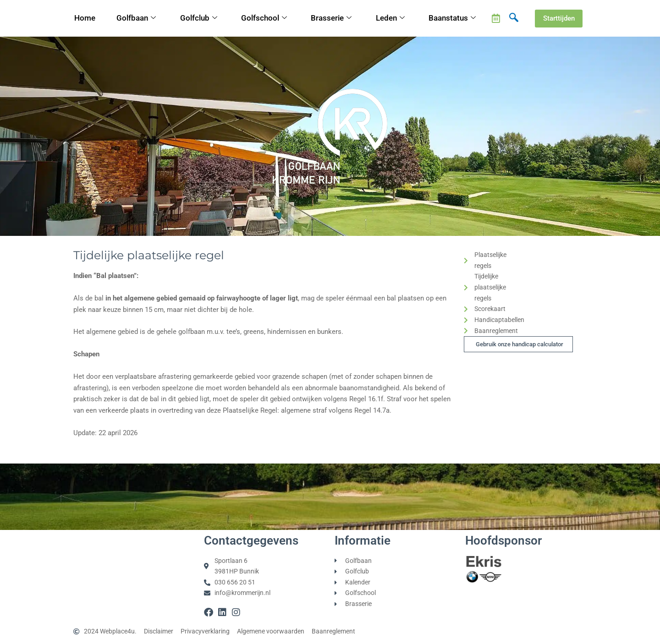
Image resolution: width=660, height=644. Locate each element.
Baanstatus (453, 19)
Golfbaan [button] (137, 19)
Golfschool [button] (265, 19)
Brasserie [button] (332, 19)
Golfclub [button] (200, 19)
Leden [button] (391, 19)
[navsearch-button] (514, 18)
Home (85, 18)
